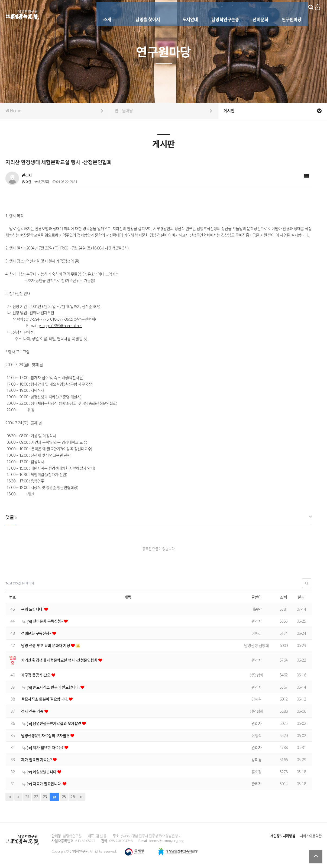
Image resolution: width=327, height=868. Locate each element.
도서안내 (184, 13)
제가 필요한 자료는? (37, 760)
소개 (101, 13)
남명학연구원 (22, 14)
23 (45, 797)
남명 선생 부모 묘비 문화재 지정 (46, 645)
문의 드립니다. (33, 609)
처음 (9, 797)
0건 (26, 182)
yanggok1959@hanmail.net (61, 326)
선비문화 (254, 13)
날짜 (301, 597)
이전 (18, 797)
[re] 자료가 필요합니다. (43, 784)
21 (27, 797)
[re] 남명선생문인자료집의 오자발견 (52, 723)
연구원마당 (285, 13)
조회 (284, 597)
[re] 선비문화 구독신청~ (43, 621)
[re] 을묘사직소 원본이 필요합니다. (52, 687)
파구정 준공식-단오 (36, 675)
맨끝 (81, 797)
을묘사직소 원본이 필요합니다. (45, 699)
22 (36, 797)
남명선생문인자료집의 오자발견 (46, 736)
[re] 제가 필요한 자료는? (44, 747)
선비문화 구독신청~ (37, 633)
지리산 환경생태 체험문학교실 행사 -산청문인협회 (60, 660)
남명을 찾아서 (142, 13)
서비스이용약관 (311, 836)
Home (54, 111)
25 (64, 797)
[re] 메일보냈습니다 (40, 772)
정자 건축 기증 (33, 711)
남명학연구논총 (219, 13)
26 (72, 797)
